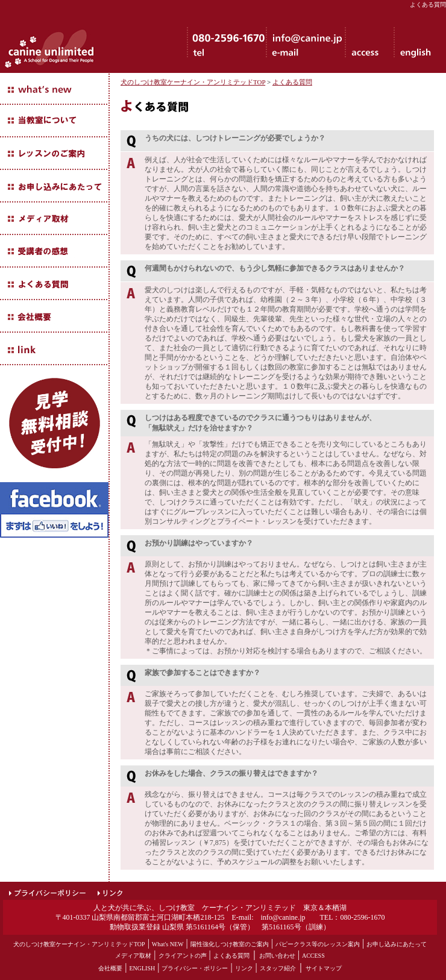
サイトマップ (324, 968)
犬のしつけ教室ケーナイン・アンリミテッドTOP (193, 82)
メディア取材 (133, 956)
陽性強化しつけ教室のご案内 (230, 944)
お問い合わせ (277, 956)
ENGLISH (142, 968)
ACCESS (313, 956)
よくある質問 (292, 82)
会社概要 (110, 968)
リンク (244, 968)
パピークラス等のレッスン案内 (318, 944)
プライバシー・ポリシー (195, 968)
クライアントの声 (183, 956)
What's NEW (168, 944)
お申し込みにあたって (397, 944)
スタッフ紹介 (278, 968)
